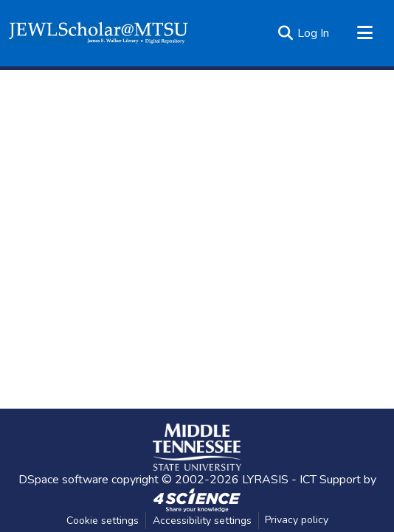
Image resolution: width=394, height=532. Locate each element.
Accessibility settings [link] (202, 521)
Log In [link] (313, 33)
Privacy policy (297, 520)
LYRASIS (265, 480)
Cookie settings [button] (103, 521)
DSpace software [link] (63, 480)
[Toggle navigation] (364, 33)
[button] (98, 33)
